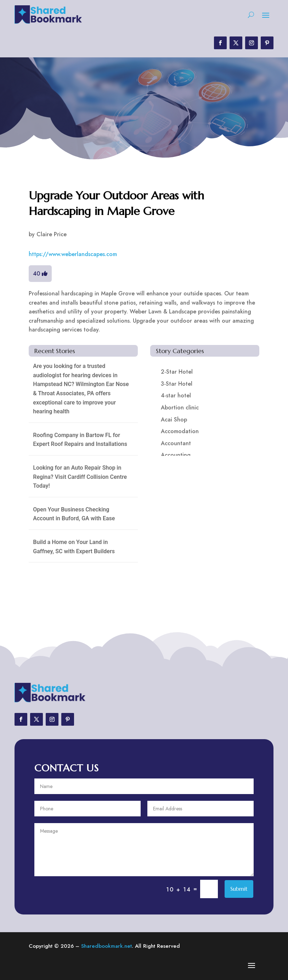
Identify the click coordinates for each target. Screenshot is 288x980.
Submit (239, 889)
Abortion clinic (180, 407)
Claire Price (52, 234)
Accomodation (180, 431)
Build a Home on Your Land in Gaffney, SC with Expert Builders (74, 547)
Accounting (176, 455)
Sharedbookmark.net (106, 946)
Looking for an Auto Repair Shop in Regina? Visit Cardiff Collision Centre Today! (80, 477)
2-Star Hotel (177, 372)
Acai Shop (174, 420)
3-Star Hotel (177, 384)
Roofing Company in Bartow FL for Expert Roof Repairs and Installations (80, 440)
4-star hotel (176, 395)
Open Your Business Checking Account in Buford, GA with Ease (74, 514)
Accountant (176, 443)
